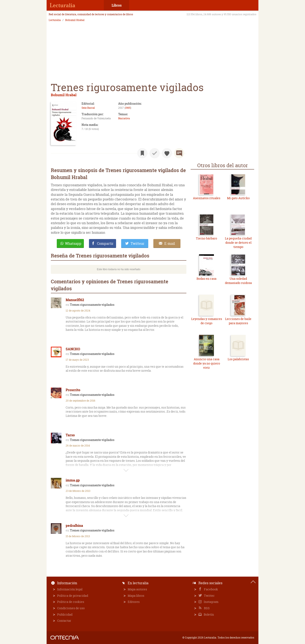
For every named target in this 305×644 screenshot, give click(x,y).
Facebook (211, 589)
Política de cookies (71, 602)
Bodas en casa (207, 279)
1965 (128, 108)
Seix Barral (88, 108)
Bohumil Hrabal (75, 20)
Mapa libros (136, 596)
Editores (134, 602)
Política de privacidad (73, 596)
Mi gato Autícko (238, 198)
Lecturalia (55, 20)
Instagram (211, 602)
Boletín (209, 614)
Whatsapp (73, 243)
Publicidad (65, 614)
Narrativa (124, 118)
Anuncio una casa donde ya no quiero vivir (207, 363)
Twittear (138, 243)
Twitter (209, 596)
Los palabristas (238, 359)
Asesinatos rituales (207, 198)
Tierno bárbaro (207, 238)
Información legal (70, 589)
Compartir (105, 243)
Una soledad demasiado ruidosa (238, 281)
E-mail (170, 243)
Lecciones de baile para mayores (238, 321)
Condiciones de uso (71, 608)
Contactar (64, 621)
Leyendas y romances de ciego (207, 321)
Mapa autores (137, 589)
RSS (207, 608)
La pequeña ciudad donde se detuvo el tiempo (238, 242)
